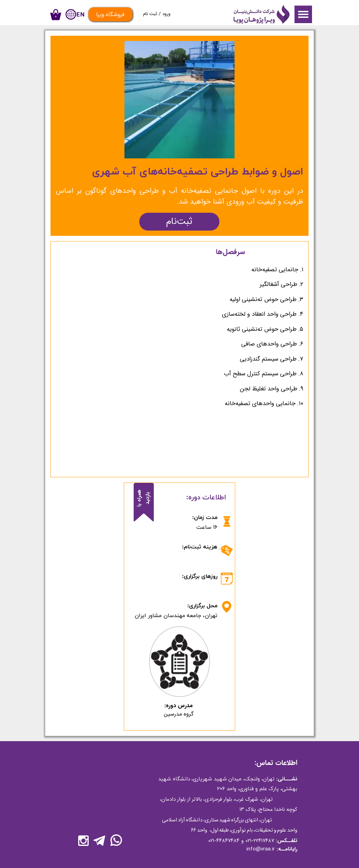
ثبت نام (150, 14)
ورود (166, 14)
